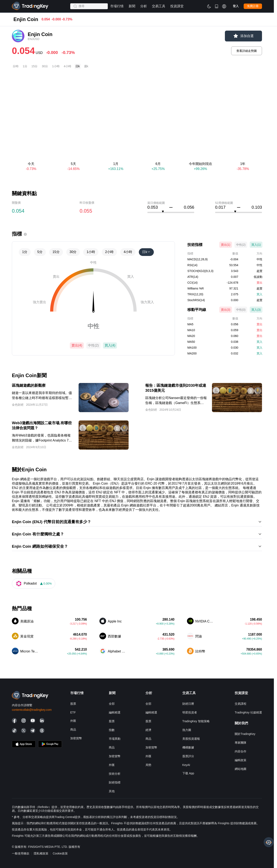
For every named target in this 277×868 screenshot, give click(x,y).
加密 (34, 21)
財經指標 (115, 782)
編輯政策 (241, 760)
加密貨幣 (76, 738)
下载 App (188, 773)
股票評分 (188, 756)
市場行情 (18, 21)
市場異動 (115, 739)
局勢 (148, 765)
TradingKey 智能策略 (196, 721)
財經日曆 (188, 704)
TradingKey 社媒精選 (248, 712)
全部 (112, 704)
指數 (112, 730)
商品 (73, 730)
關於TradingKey (245, 734)
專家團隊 (241, 743)
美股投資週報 (191, 739)
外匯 (73, 721)
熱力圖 (187, 730)
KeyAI (186, 765)
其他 (112, 791)
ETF (73, 712)
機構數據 (188, 747)
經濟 (148, 730)
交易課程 (241, 704)
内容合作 (241, 751)
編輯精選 (115, 712)
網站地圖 (241, 769)
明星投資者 (190, 712)
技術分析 (115, 774)
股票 (73, 704)
